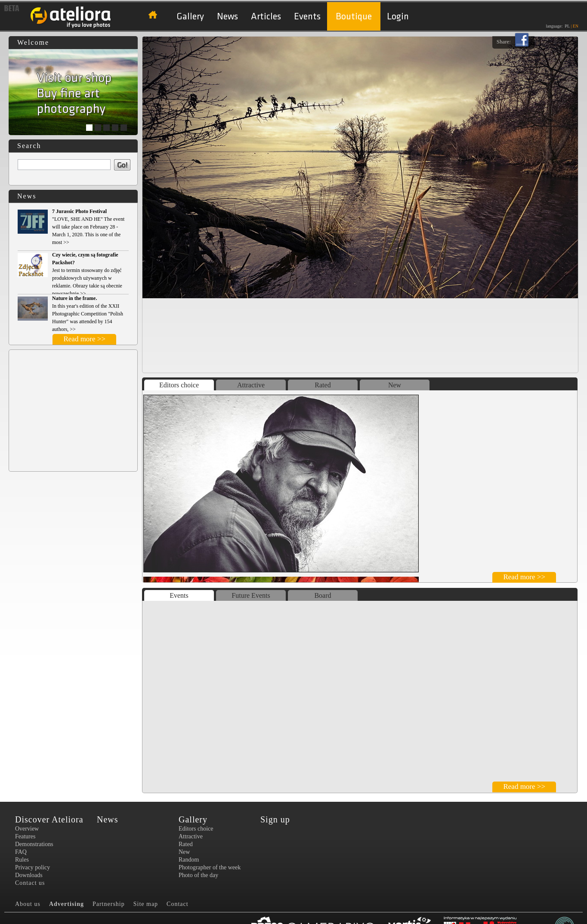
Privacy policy (32, 867)
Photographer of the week (210, 867)
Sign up (275, 819)
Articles (266, 17)
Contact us (30, 883)
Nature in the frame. (74, 298)
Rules (22, 860)
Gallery (190, 17)
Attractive (251, 385)
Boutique (354, 17)
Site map (146, 904)
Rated (323, 385)
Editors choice (179, 385)
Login (398, 17)
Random (189, 860)
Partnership (109, 904)
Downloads (29, 875)
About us (28, 904)
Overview (27, 829)
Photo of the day (198, 875)
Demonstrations (34, 844)
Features (25, 836)
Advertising (66, 904)
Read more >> (84, 339)
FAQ (21, 852)
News (227, 17)
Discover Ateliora (49, 819)
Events (307, 17)
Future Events (251, 595)
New (395, 385)
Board (323, 595)
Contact (178, 904)
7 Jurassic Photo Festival (79, 211)
